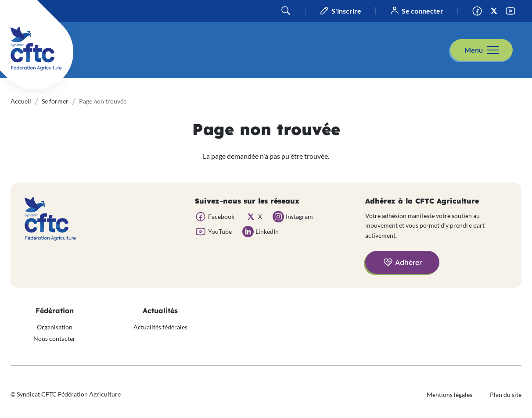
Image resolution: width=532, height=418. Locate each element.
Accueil (21, 101)
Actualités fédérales (160, 327)
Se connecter (422, 11)
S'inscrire (346, 11)
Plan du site (506, 395)
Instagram (299, 216)
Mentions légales (449, 395)
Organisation (55, 327)
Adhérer (408, 262)
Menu (474, 50)
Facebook (480, 11)
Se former (55, 101)
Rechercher (286, 11)
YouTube (513, 11)
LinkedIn (267, 231)
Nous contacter (54, 338)
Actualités (160, 311)
